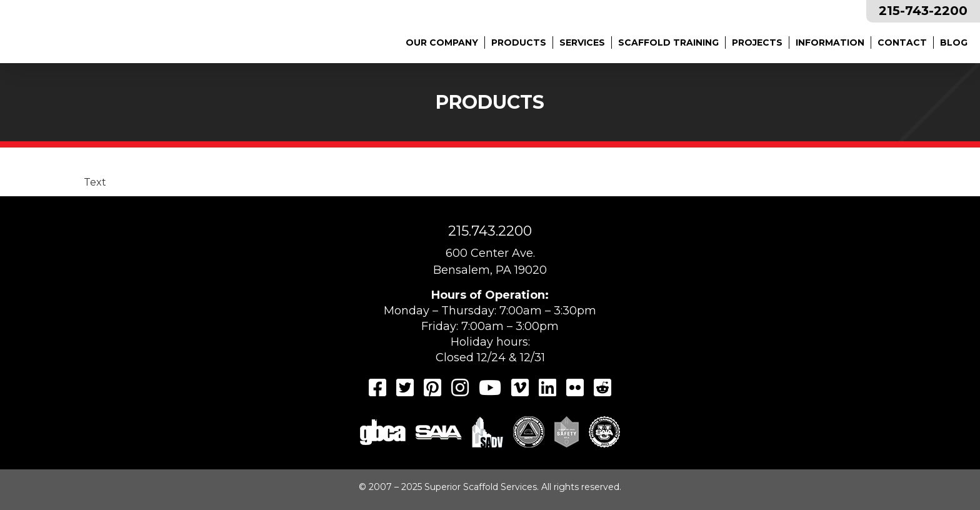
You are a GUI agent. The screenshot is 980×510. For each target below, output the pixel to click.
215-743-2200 (923, 11)
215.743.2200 (490, 231)
